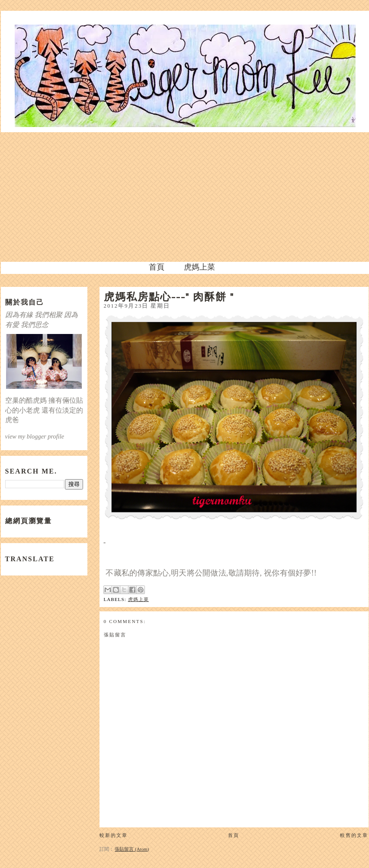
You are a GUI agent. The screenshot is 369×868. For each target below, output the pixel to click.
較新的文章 (114, 835)
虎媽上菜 (199, 267)
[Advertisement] (185, 197)
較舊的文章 (354, 835)
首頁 (157, 267)
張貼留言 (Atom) (132, 849)
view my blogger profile (35, 436)
